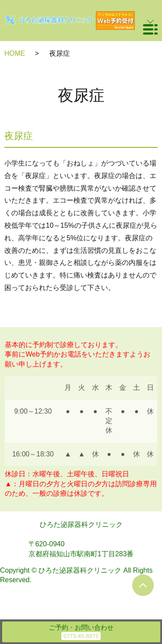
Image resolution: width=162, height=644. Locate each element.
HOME (15, 53)
